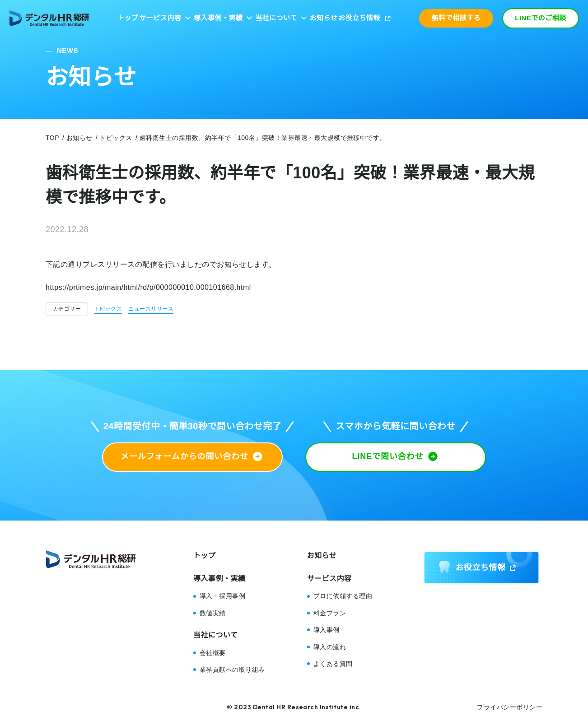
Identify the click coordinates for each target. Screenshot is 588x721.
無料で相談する (456, 18)
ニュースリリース (151, 309)
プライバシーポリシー (510, 707)
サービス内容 (160, 18)
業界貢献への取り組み (232, 670)
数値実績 (213, 613)
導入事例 (327, 630)
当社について (276, 18)
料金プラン (330, 613)
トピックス (108, 309)
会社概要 (213, 653)
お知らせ (324, 18)
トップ (128, 18)
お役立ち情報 (359, 18)
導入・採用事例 (222, 596)
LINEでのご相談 (541, 18)
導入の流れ (330, 647)
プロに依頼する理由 (343, 596)
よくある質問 (333, 664)
